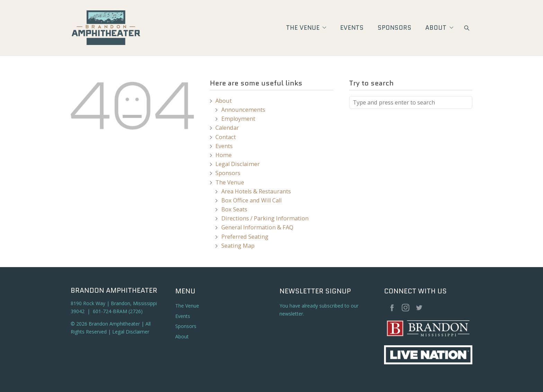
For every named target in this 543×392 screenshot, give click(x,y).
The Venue (306, 28)
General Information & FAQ (257, 227)
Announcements (243, 110)
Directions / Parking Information (265, 218)
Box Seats (234, 209)
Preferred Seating (245, 237)
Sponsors (394, 28)
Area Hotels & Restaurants (256, 191)
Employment (238, 119)
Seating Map (238, 246)
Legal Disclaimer (238, 164)
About (439, 28)
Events (352, 28)
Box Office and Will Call (251, 200)
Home (224, 155)
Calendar (227, 128)
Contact (226, 137)
